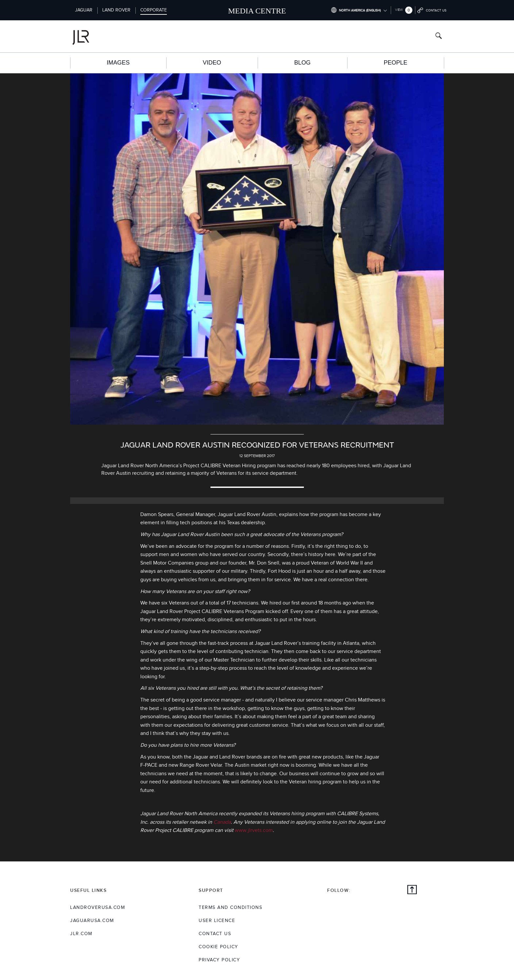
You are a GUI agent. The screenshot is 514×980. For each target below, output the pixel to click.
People (395, 63)
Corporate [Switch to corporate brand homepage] (154, 10)
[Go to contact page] (432, 10)
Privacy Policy (219, 960)
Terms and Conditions (230, 908)
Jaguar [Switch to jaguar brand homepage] (84, 10)
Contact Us (215, 934)
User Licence (217, 921)
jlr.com (81, 934)
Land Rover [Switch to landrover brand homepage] (116, 10)
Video (212, 63)
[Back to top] (412, 891)
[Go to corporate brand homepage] (108, 36)
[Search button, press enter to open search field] (439, 37)
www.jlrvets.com (254, 830)
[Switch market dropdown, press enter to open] (359, 10)
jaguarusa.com (92, 921)
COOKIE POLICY (218, 947)
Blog (302, 63)
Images (118, 63)
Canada (222, 822)
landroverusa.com (98, 908)
